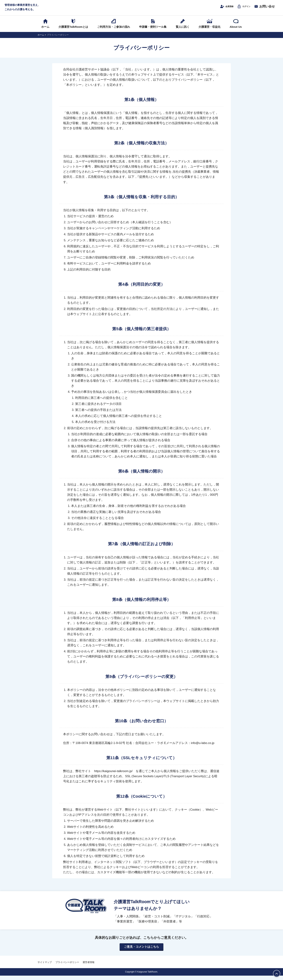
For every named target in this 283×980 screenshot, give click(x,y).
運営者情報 (89, 967)
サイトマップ (45, 967)
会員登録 (220, 9)
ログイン (242, 9)
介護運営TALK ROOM (142, 9)
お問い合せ (264, 9)
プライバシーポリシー (67, 967)
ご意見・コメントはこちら (141, 951)
